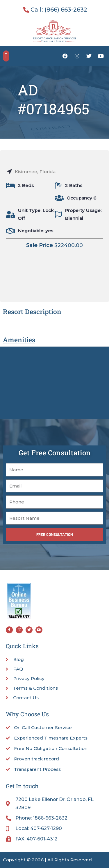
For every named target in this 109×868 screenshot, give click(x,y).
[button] (6, 56)
